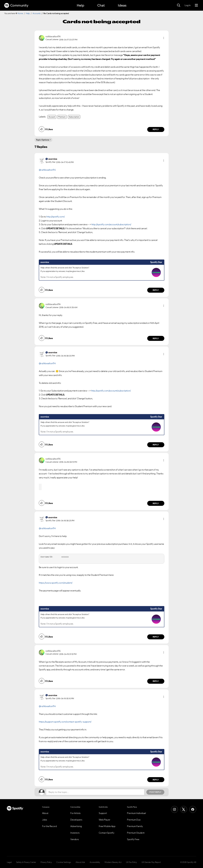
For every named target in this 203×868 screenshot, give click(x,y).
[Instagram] (174, 809)
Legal (9, 862)
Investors (75, 833)
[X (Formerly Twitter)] (184, 809)
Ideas (122, 5)
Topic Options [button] (43, 140)
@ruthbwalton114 (47, 170)
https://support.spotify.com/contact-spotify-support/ (65, 722)
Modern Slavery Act (113, 862)
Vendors (75, 839)
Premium (62, 117)
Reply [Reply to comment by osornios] (156, 290)
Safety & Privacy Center (26, 862)
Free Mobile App (107, 826)
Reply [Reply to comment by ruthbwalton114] (156, 129)
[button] (164, 38)
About (45, 813)
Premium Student (136, 833)
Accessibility (95, 862)
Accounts (37, 13)
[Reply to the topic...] (95, 792)
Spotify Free (133, 839)
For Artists (75, 813)
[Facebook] (193, 809)
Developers (76, 820)
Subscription (74, 117)
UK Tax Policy (131, 862)
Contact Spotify (107, 833)
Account (52, 117)
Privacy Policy (46, 862)
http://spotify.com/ (56, 217)
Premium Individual (136, 813)
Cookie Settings (64, 862)
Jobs (45, 820)
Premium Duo (134, 820)
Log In (188, 5)
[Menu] (196, 5)
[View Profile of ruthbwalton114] (53, 36)
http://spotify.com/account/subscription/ (111, 224)
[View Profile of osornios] (53, 159)
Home (20, 13)
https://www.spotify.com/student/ (56, 583)
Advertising (76, 826)
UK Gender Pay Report (151, 862)
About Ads (80, 862)
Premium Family (135, 826)
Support (103, 813)
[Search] (179, 5)
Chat (101, 5)
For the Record (49, 826)
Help (80, 5)
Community (16, 5)
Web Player (104, 820)
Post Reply (155, 792)
